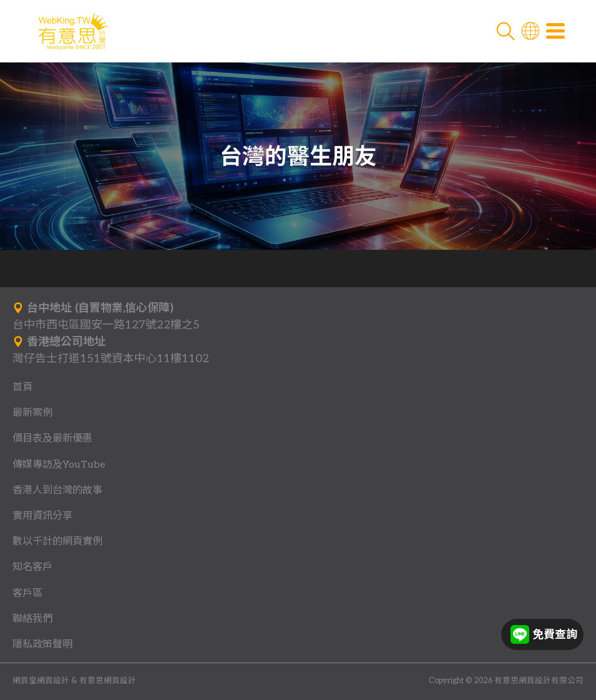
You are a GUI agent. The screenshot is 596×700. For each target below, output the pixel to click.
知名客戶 (32, 567)
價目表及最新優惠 (52, 438)
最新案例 (32, 413)
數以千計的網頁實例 (57, 541)
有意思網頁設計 (108, 681)
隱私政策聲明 (42, 644)
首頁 (22, 387)
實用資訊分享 (42, 516)
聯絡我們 (32, 619)
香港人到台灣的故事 (57, 490)
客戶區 (27, 593)
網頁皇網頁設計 (41, 681)
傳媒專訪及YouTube (59, 465)
